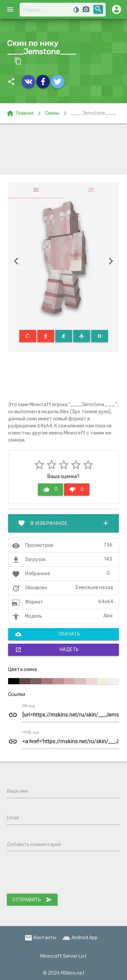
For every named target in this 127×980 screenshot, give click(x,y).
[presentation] (58, 874)
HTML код (31, 732)
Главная (20, 113)
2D (91, 190)
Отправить (32, 900)
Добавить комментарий (34, 845)
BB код (28, 706)
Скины (52, 113)
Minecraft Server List (63, 956)
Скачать (48, 634)
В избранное (63, 523)
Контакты (40, 938)
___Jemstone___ (93, 113)
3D (36, 190)
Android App (80, 938)
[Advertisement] (63, 149)
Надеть (47, 650)
